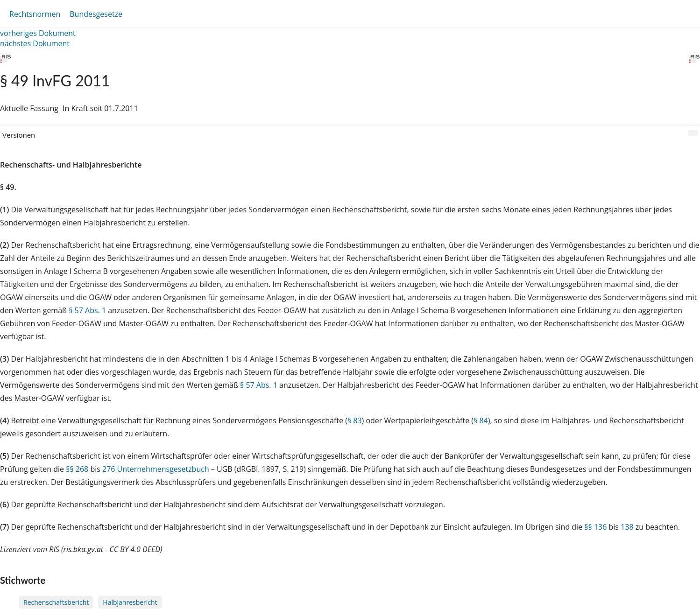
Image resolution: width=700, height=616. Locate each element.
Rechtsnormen (35, 14)
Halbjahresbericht (130, 602)
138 (627, 527)
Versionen (19, 135)
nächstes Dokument (35, 43)
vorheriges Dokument (38, 33)
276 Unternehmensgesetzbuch (156, 469)
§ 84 (481, 420)
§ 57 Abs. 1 (87, 310)
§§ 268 (77, 469)
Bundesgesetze (96, 14)
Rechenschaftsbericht (56, 602)
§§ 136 (595, 527)
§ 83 (355, 420)
